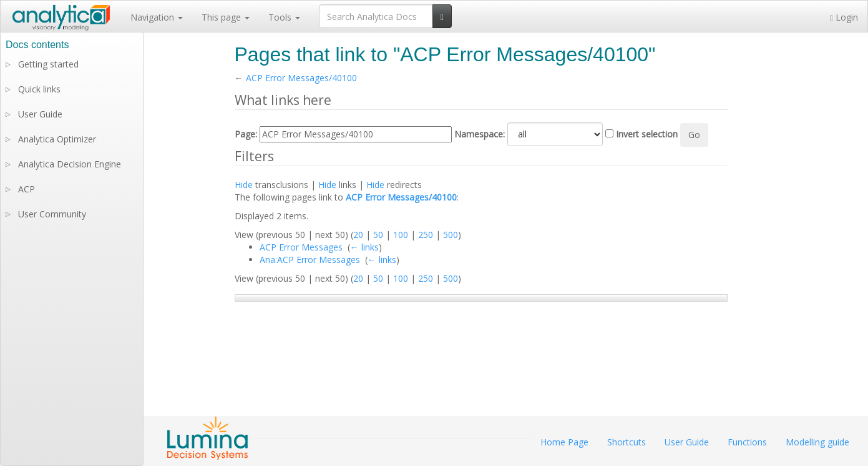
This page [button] (226, 17)
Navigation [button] (157, 17)
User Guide (40, 114)
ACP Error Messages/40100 (301, 78)
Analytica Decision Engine (70, 164)
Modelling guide (817, 442)
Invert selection (647, 134)
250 (426, 235)
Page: (246, 134)
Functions (747, 442)
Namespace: (480, 134)
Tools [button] (284, 17)
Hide (244, 185)
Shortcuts (627, 442)
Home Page (564, 442)
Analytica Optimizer (57, 139)
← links (364, 247)
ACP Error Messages (301, 247)
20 (358, 235)
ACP (27, 189)
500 (451, 235)
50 (378, 235)
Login (844, 17)
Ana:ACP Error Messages (310, 260)
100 (401, 235)
